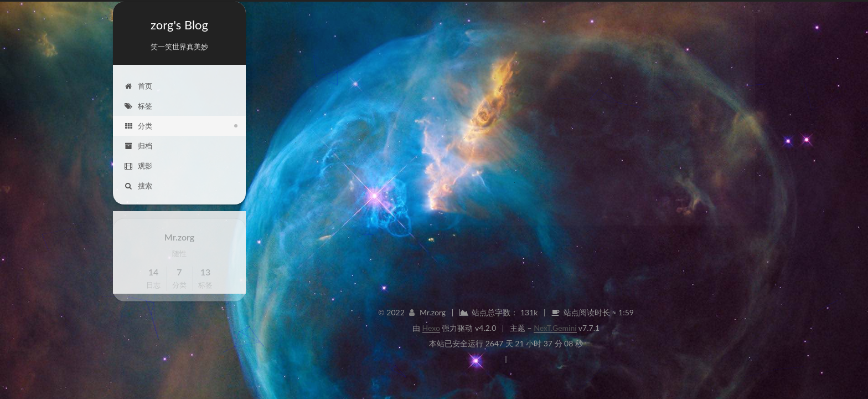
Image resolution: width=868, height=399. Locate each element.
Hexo (431, 328)
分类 (138, 125)
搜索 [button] (138, 185)
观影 (138, 165)
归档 (138, 145)
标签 (138, 105)
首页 (138, 85)
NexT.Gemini (555, 328)
